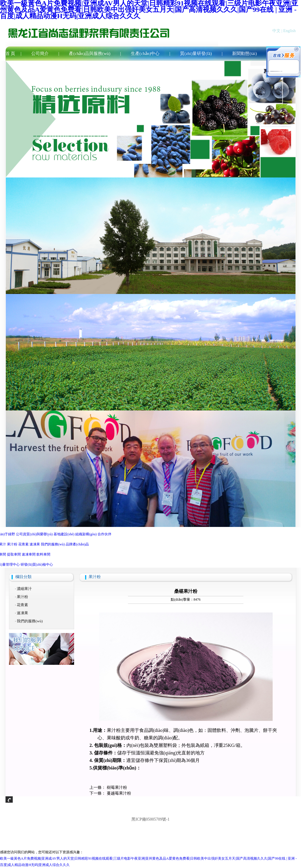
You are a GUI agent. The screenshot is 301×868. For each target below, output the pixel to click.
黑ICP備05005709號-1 (150, 819)
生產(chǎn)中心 (145, 53)
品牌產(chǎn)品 (77, 544)
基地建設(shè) (64, 534)
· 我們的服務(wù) (29, 621)
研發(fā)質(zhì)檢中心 (37, 565)
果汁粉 (12, 544)
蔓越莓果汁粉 (119, 793)
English (290, 31)
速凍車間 (29, 554)
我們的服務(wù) (53, 544)
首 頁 (10, 53)
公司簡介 (40, 53)
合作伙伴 (104, 534)
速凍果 (35, 544)
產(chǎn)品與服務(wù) (90, 53)
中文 (276, 31)
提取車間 (14, 554)
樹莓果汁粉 (117, 788)
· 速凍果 (22, 613)
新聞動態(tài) (244, 53)
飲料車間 (43, 554)
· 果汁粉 (22, 597)
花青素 (23, 544)
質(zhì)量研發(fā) (196, 53)
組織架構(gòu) (86, 534)
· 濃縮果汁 (24, 589)
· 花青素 (22, 605)
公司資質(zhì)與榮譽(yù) (34, 534)
